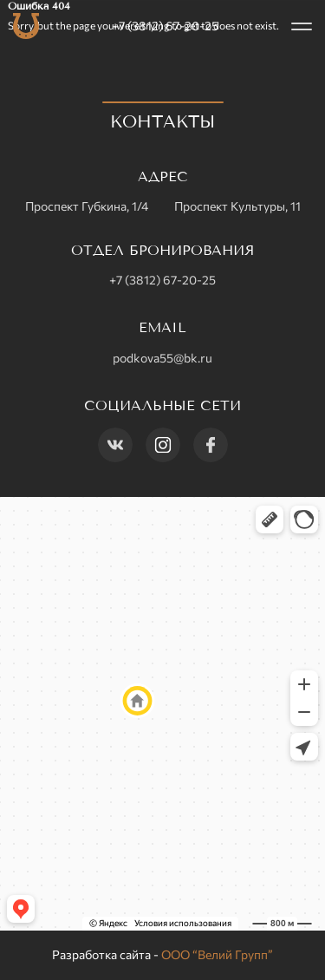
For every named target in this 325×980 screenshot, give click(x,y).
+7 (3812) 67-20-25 (165, 26)
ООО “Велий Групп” (217, 954)
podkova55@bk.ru (162, 358)
